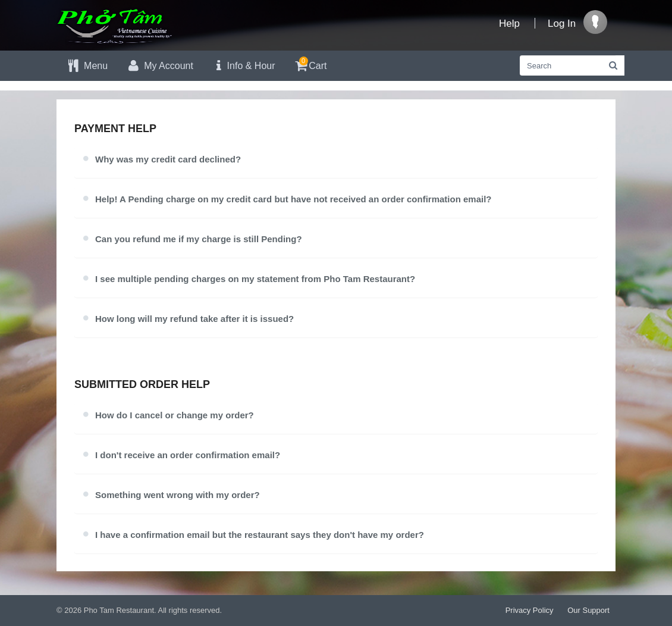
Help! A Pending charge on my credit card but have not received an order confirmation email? (293, 199)
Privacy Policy (530, 610)
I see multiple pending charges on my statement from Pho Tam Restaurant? (255, 279)
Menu (87, 66)
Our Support (588, 610)
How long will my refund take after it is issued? (194, 319)
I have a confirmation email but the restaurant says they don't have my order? (260, 535)
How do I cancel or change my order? (175, 415)
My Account (159, 66)
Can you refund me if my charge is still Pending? (199, 239)
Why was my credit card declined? (168, 159)
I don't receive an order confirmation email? (188, 455)
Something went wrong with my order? (178, 495)
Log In (562, 24)
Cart (310, 64)
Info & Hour (243, 66)
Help (509, 24)
